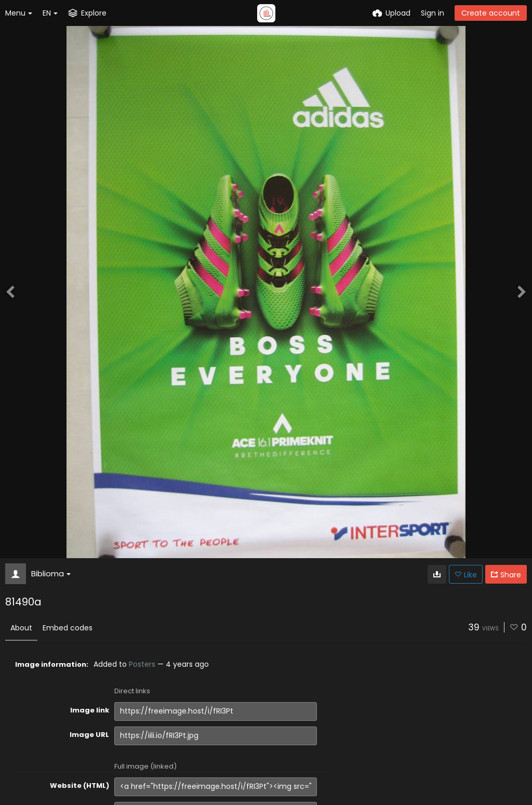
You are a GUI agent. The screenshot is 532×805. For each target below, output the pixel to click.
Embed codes (68, 628)
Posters (142, 664)
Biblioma (51, 573)
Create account (491, 13)
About (21, 628)
